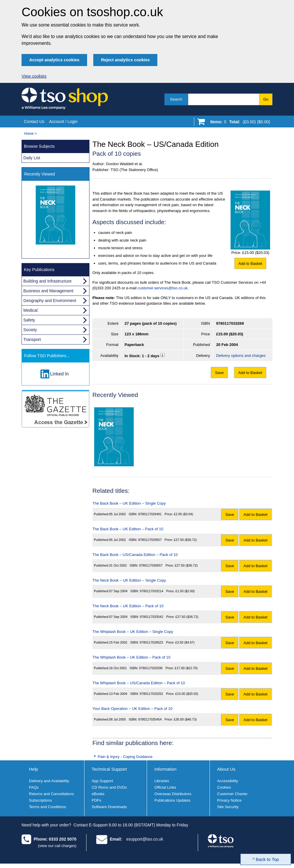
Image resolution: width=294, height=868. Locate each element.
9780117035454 (150, 719)
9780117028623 (151, 642)
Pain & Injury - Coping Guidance (125, 757)
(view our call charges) (57, 846)
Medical (30, 310)
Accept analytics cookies (54, 60)
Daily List (32, 158)
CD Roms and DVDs (109, 787)
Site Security (228, 807)
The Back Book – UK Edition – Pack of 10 (128, 529)
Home (29, 134)
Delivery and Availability (49, 781)
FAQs (34, 787)
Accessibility (228, 781)
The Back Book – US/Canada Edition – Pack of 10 (135, 555)
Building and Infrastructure (47, 281)
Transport (32, 339)
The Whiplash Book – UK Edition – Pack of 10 (131, 657)
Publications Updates (172, 800)
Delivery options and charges (241, 356)
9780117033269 (230, 323)
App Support (102, 781)
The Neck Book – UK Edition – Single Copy (129, 580)
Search (176, 99)
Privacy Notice (230, 800)
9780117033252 (151, 694)
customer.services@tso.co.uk (162, 288)
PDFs (97, 800)
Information (165, 769)
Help (34, 769)
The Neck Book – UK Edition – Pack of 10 (128, 606)
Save (219, 373)
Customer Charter (232, 794)
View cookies (34, 76)
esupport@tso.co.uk (145, 839)
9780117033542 (152, 617)
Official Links (165, 787)
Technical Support (109, 769)
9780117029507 (150, 540)
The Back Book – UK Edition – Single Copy (129, 503)
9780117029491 (150, 514)
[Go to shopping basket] (239, 123)
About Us (226, 769)
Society (30, 330)
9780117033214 (152, 591)
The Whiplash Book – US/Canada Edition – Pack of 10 (139, 683)
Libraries (162, 781)
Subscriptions (40, 800)
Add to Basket (250, 264)
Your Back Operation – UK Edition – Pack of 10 (132, 709)
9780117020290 (151, 668)
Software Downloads (109, 807)
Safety (29, 320)
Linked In (59, 374)
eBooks (98, 794)
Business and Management (48, 291)
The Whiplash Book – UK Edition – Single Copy (133, 632)
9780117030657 (151, 565)
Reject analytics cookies (125, 60)
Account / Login (63, 122)
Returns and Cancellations (51, 794)
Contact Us (34, 122)
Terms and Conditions (48, 807)
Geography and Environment (50, 301)
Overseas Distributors (173, 794)
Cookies (224, 787)
